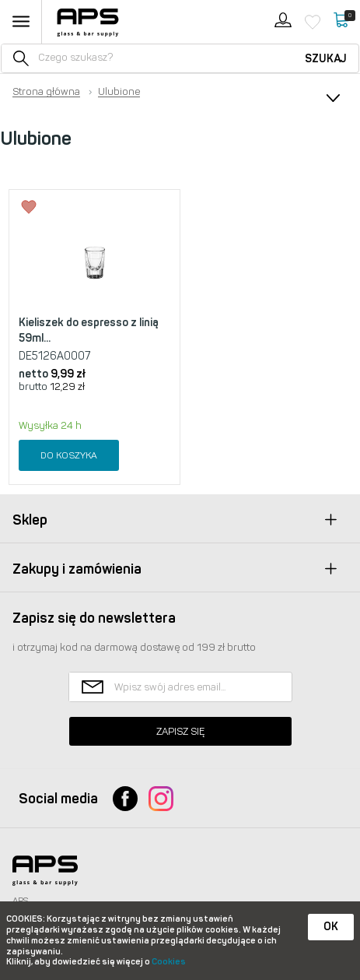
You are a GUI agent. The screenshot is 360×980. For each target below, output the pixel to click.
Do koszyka (69, 455)
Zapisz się (180, 731)
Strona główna (46, 92)
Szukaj (326, 59)
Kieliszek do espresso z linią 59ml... (89, 330)
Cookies (169, 962)
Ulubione (119, 92)
